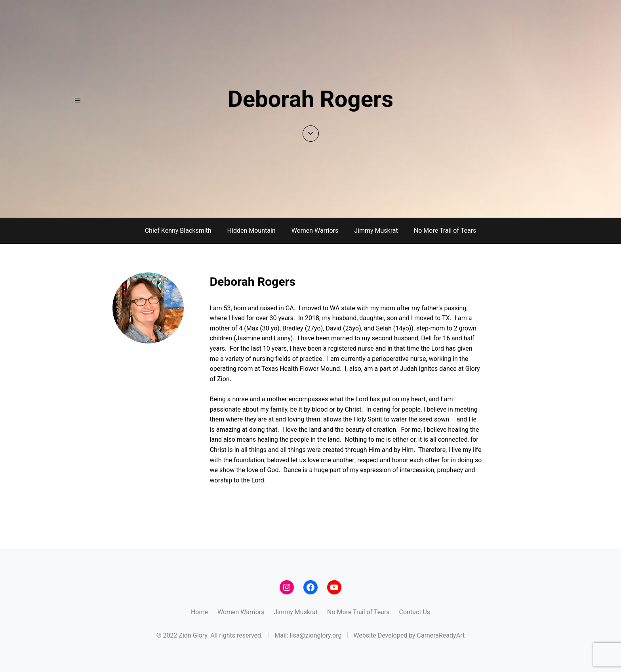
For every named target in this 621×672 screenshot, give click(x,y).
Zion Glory (193, 635)
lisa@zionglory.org (316, 635)
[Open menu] (78, 101)
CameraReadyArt (441, 635)
